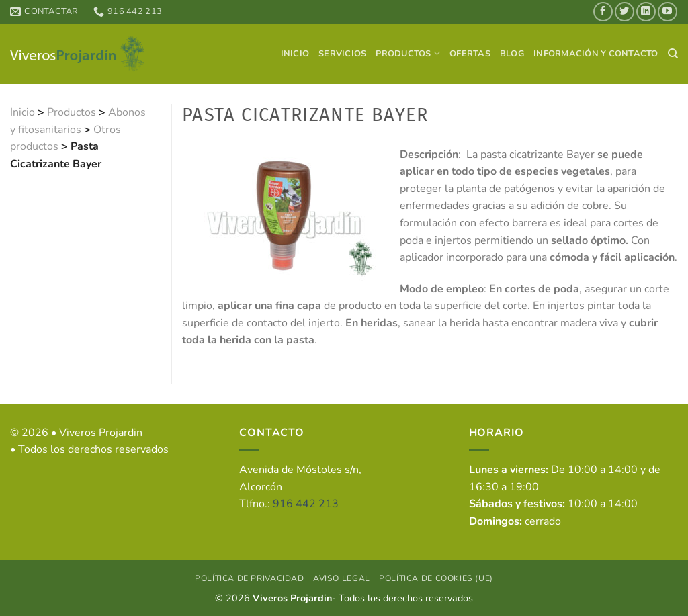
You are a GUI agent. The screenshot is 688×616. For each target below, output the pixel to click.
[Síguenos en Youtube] (668, 12)
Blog (512, 54)
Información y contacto (596, 54)
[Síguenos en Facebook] (603, 12)
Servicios (342, 54)
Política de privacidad (249, 578)
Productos (408, 53)
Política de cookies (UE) (436, 578)
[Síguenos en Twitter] (625, 12)
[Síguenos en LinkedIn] (646, 12)
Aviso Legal (342, 578)
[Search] (673, 54)
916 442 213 (306, 504)
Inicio (295, 54)
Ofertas (470, 54)
